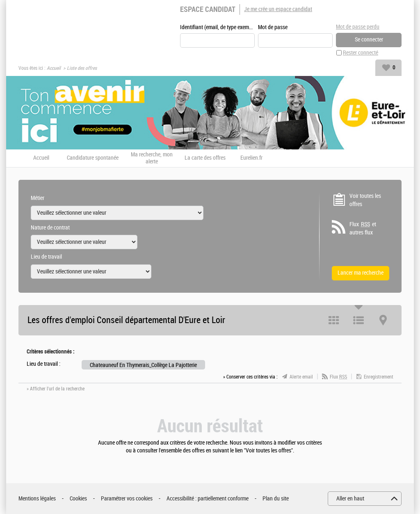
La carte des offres (205, 158)
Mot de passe (273, 27)
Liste (358, 320)
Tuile (334, 320)
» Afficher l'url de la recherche (56, 389)
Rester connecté (361, 53)
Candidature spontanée (93, 158)
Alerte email (301, 377)
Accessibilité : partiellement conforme (208, 499)
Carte (383, 320)
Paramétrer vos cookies (127, 499)
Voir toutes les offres (365, 200)
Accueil (54, 68)
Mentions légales (37, 499)
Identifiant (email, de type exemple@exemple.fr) (217, 27)
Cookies (78, 499)
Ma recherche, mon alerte (152, 158)
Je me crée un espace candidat (278, 9)
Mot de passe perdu (358, 27)
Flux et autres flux (363, 228)
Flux (338, 377)
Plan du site (276, 499)
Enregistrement (379, 377)
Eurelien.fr (251, 158)
